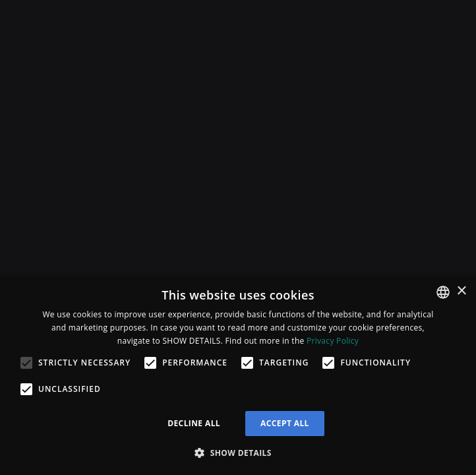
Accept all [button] (285, 423)
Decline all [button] (194, 423)
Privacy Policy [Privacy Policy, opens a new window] (333, 341)
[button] (238, 453)
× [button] (461, 291)
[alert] (238, 375)
